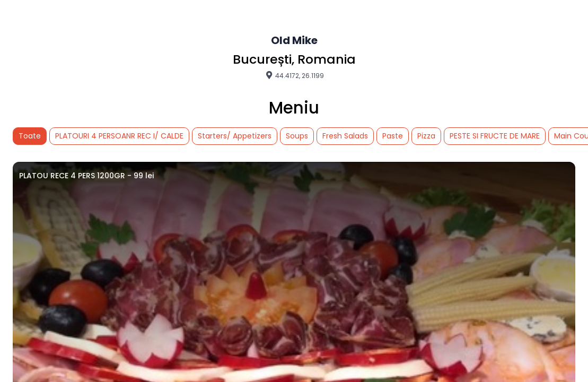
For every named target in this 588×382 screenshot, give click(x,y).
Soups (297, 136)
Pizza (426, 136)
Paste (393, 136)
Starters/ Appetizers (235, 136)
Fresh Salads (345, 136)
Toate (30, 136)
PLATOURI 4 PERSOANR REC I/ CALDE (119, 136)
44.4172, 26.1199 (294, 75)
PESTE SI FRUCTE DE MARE (495, 136)
